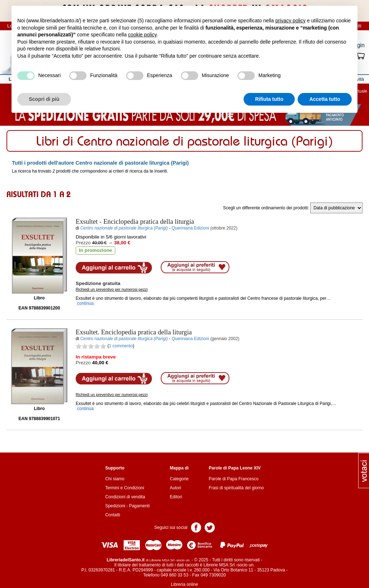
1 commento (121, 346)
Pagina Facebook (196, 527)
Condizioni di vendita (125, 497)
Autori (175, 488)
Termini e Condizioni (125, 488)
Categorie (179, 479)
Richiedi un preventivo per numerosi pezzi (112, 289)
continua (85, 303)
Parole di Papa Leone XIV (235, 468)
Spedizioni (115, 506)
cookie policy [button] (142, 35)
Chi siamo (115, 479)
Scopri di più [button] (44, 99)
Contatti (113, 515)
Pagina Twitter (210, 527)
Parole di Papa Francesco (234, 479)
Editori (176, 497)
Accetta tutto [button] (325, 99)
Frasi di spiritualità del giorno (236, 488)
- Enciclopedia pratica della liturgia (135, 221)
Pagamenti (139, 506)
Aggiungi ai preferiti (195, 267)
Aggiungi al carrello (114, 268)
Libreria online (184, 584)
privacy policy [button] (290, 21)
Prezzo (83, 243)
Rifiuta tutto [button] (269, 99)
